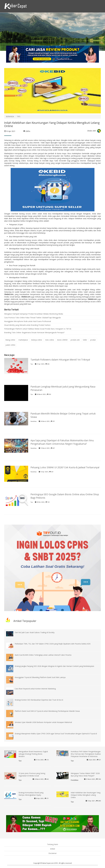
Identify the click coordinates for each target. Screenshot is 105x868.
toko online (50, 340)
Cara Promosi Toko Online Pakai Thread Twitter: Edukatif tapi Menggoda (32, 318)
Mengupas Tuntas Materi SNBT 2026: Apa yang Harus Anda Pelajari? (85, 775)
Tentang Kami (52, 844)
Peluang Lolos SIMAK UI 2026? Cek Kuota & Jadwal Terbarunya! (65, 467)
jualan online (10, 345)
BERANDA (10, 116)
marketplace (23, 340)
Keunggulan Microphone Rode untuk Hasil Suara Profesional (28, 321)
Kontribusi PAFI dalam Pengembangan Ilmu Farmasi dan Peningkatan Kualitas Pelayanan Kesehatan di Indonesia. (86, 754)
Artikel (53, 849)
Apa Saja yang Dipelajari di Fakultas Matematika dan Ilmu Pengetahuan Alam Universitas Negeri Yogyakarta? (62, 442)
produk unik (75, 340)
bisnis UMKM (62, 340)
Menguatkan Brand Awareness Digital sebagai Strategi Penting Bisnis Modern (33, 754)
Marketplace (57, 147)
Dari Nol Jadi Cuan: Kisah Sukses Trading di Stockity (35, 632)
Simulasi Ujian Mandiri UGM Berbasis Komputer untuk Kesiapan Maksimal (43, 722)
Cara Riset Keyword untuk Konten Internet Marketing (35, 689)
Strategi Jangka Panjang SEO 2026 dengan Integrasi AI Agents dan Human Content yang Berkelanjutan (54, 666)
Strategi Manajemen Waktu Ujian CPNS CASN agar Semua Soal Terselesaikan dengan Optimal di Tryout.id (56, 734)
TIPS (19, 116)
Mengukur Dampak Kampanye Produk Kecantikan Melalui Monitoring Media (34, 314)
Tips (32, 364)
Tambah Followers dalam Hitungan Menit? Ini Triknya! (60, 360)
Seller (48, 297)
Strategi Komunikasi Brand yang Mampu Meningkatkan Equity (31, 794)
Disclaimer (53, 853)
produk (93, 340)
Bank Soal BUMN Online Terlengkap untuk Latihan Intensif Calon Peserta (43, 655)
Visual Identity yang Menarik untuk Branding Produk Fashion (27, 325)
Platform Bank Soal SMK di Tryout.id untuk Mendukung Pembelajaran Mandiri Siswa (47, 711)
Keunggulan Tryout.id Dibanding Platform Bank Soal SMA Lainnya (40, 677)
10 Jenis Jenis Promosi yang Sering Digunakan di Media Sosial (32, 775)
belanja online (37, 340)
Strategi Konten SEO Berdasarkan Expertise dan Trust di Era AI (39, 700)
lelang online (10, 340)
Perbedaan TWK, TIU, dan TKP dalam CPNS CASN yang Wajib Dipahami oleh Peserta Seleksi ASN (53, 644)
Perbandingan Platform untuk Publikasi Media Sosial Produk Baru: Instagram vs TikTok (38, 329)
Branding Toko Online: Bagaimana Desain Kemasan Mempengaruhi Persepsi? (34, 332)
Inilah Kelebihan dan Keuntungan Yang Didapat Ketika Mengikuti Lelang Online (86, 795)
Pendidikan (34, 421)
